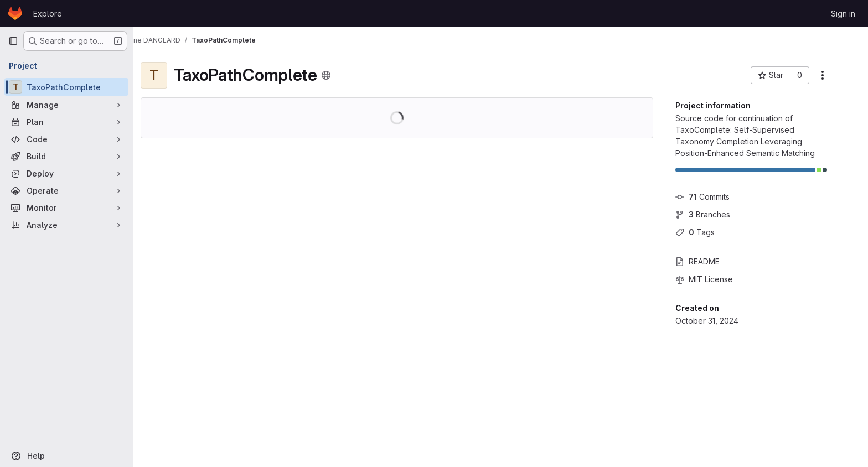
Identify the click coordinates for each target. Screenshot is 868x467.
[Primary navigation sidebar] (13, 41)
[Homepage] (15, 13)
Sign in (843, 14)
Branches (717, 214)
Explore (48, 14)
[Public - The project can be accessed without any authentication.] (340, 75)
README (712, 261)
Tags (709, 232)
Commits (717, 197)
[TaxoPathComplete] (66, 87)
